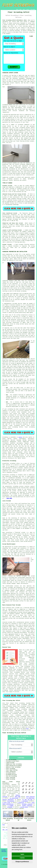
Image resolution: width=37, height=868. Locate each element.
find (7, 703)
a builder (10, 807)
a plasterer (21, 803)
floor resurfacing (29, 675)
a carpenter (25, 801)
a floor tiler (6, 803)
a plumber (11, 806)
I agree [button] (22, 854)
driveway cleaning (27, 804)
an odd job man (27, 800)
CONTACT (28, 9)
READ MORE (9, 498)
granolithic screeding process (14, 486)
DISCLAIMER (33, 9)
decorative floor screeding (11, 672)
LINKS (20, 9)
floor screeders (19, 448)
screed (30, 118)
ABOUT (24, 9)
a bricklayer (11, 801)
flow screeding (25, 666)
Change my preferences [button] (22, 862)
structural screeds (26, 659)
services (21, 455)
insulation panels (8, 332)
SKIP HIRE (18, 797)
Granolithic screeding (9, 463)
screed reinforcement (20, 547)
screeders (12, 177)
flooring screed (30, 190)
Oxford (20, 437)
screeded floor (30, 287)
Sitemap (4, 850)
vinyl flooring (30, 797)
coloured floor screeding (15, 669)
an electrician (14, 798)
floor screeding (30, 25)
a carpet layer (24, 807)
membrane (8, 308)
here (27, 729)
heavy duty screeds (14, 226)
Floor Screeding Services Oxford (14, 733)
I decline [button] (22, 858)
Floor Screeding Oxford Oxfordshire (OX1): (15, 20)
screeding (20, 125)
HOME (17, 9)
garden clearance (27, 806)
